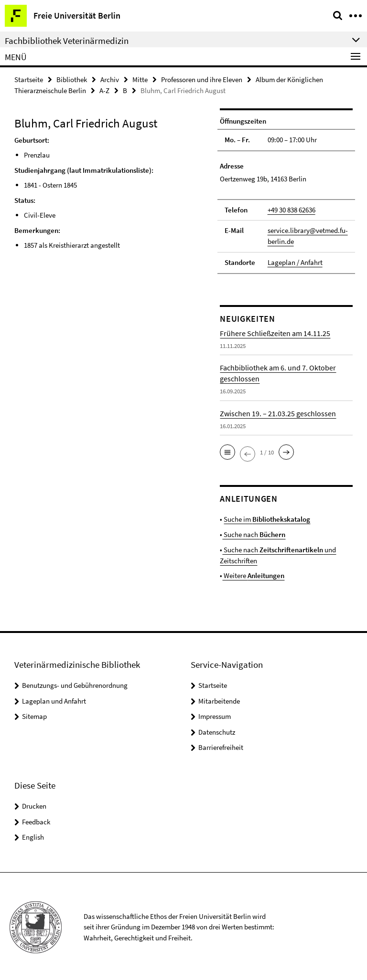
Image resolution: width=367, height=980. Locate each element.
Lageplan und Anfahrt (54, 699)
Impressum (215, 715)
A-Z (104, 90)
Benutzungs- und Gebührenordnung (75, 684)
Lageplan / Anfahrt (295, 262)
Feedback (36, 820)
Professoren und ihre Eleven (202, 79)
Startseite (29, 79)
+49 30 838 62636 (291, 209)
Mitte (140, 79)
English (33, 835)
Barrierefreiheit (221, 746)
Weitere (253, 574)
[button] (227, 452)
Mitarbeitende (219, 699)
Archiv (110, 79)
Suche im (267, 518)
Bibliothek (72, 79)
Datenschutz (217, 730)
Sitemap (34, 715)
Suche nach (254, 533)
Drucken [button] (34, 804)
